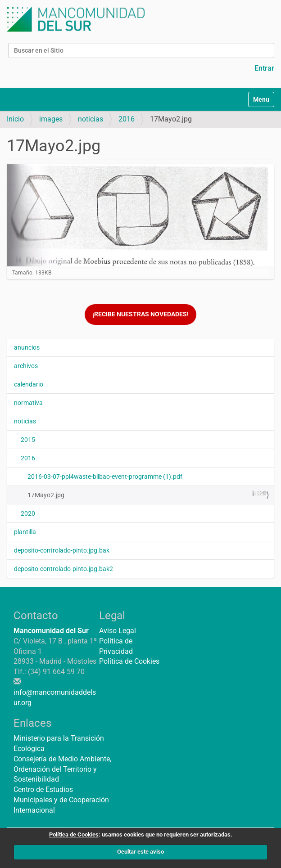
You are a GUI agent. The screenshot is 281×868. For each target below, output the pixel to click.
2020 (28, 513)
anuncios (27, 347)
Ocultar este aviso (140, 852)
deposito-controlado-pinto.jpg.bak (62, 550)
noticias (91, 119)
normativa (28, 403)
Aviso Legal (118, 631)
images (51, 119)
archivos (26, 366)
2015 (28, 440)
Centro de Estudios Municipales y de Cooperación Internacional (61, 800)
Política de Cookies (129, 661)
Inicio (15, 119)
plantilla (25, 532)
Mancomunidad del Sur (51, 631)
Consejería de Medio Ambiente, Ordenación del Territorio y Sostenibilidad (62, 769)
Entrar (264, 68)
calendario (29, 384)
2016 (127, 119)
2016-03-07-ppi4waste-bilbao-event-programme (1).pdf (105, 477)
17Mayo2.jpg (147, 495)
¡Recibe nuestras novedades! (140, 314)
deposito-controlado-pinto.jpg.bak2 (63, 569)
